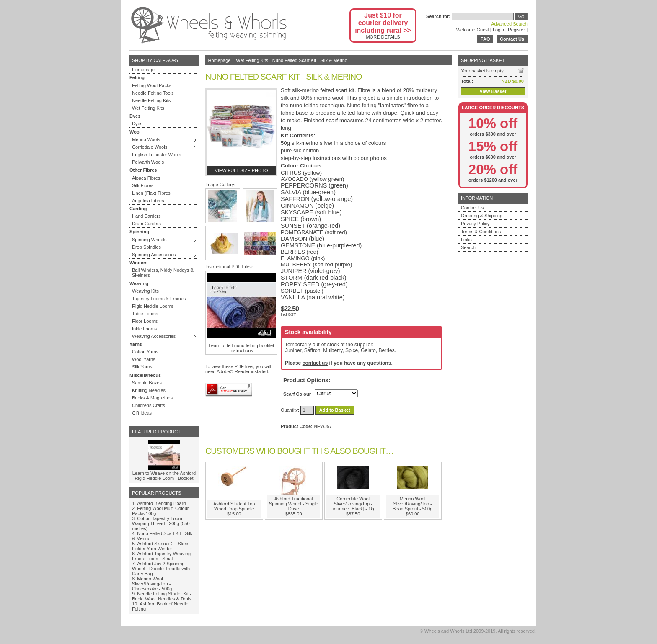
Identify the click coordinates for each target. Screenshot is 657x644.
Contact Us (512, 39)
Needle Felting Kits (151, 100)
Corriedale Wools (150, 147)
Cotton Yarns (145, 352)
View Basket (493, 91)
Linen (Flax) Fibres (151, 193)
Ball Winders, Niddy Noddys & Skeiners (163, 273)
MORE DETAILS (383, 37)
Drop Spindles (146, 247)
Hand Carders (146, 216)
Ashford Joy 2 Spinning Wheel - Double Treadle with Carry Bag (161, 569)
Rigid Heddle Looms (153, 306)
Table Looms (145, 314)
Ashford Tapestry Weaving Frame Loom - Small (161, 556)
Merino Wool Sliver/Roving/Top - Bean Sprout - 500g (413, 504)
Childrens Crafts (149, 405)
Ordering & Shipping (482, 216)
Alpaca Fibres (146, 178)
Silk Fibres (143, 185)
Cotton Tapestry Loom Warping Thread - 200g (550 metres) (161, 523)
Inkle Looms (144, 329)
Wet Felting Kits (148, 108)
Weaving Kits (145, 291)
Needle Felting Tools (153, 93)
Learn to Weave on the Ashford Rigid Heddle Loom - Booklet (164, 476)
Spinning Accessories (154, 255)
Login (498, 30)
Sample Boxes (147, 383)
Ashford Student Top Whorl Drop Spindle (234, 506)
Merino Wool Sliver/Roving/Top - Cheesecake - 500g (152, 584)
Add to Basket (335, 410)
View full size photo (241, 170)
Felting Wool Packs (152, 85)
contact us (315, 363)
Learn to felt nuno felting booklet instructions (241, 313)
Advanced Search (509, 24)
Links (466, 240)
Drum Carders (146, 224)
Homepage (143, 70)
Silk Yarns (142, 367)
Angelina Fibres (148, 201)
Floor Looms (145, 321)
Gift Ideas (142, 413)
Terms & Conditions (481, 232)
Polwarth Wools (148, 162)
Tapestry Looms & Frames (159, 299)
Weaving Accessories (154, 336)
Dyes (137, 124)
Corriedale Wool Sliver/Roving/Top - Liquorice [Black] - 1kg (353, 504)
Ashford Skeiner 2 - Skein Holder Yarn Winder (161, 546)
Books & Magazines (152, 398)
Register (516, 30)
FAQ (485, 39)
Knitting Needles (149, 390)
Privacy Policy (475, 224)
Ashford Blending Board (161, 503)
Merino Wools (146, 139)
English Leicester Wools (156, 155)
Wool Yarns (144, 359)
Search (468, 247)
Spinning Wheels (149, 240)
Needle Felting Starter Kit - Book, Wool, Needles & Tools (162, 596)
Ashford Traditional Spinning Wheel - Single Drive (294, 504)
